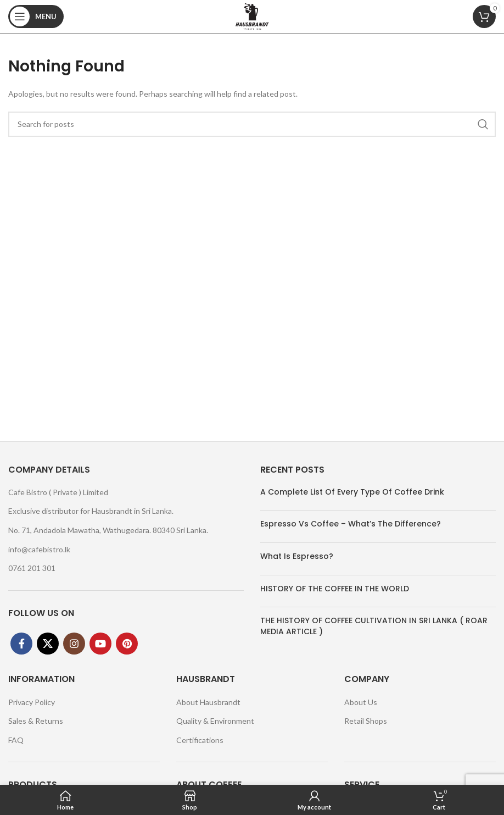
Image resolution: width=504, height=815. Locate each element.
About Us (361, 702)
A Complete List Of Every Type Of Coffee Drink (352, 492)
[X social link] (48, 644)
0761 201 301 (32, 568)
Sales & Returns (36, 721)
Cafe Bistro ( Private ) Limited (58, 492)
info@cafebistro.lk (39, 549)
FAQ (16, 740)
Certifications (200, 740)
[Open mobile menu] (36, 16)
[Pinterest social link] (127, 644)
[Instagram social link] (74, 644)
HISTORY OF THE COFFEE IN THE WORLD (335, 589)
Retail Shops (366, 721)
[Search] (252, 124)
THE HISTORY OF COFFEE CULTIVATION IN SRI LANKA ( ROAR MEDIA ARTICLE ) (374, 626)
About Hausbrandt (208, 702)
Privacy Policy (32, 702)
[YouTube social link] (100, 644)
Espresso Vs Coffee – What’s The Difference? (351, 524)
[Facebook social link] (21, 644)
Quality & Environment (215, 721)
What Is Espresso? (297, 556)
